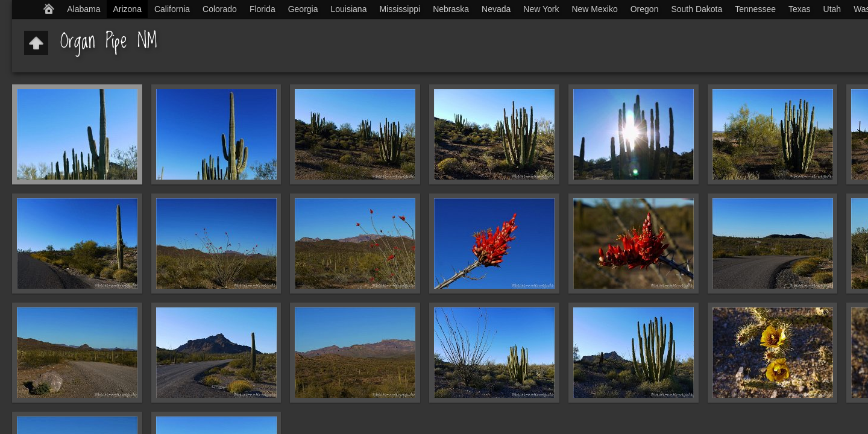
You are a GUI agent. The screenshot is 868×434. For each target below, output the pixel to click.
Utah (832, 9)
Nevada (496, 9)
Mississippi (400, 9)
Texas (800, 9)
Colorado (220, 9)
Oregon (645, 9)
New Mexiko (594, 9)
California (172, 9)
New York (541, 9)
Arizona (127, 9)
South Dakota (697, 9)
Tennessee (755, 9)
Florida (263, 9)
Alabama (83, 9)
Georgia (303, 9)
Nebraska (451, 9)
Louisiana (349, 9)
